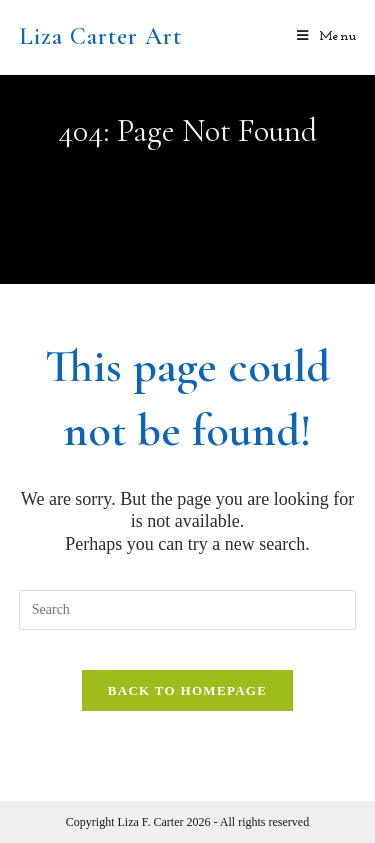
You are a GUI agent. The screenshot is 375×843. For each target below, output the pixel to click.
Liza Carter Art (100, 36)
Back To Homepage (187, 690)
